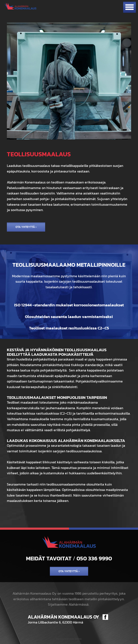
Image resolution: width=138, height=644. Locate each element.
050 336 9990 (94, 558)
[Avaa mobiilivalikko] (130, 7)
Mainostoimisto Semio (69, 639)
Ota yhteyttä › (26, 227)
